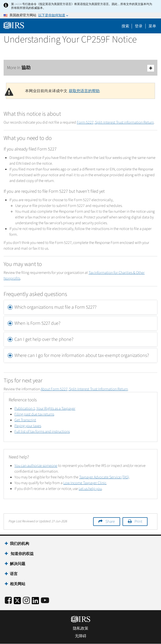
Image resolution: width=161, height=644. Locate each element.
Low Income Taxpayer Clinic (85, 483)
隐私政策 (81, 628)
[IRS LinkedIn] (35, 602)
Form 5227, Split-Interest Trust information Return (115, 122)
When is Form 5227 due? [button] (37, 323)
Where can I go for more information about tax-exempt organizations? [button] (82, 355)
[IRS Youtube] (45, 601)
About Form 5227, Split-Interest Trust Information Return (84, 389)
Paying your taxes (28, 426)
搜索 (125, 26)
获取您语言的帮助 (84, 91)
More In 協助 (80, 68)
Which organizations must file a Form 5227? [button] (55, 307)
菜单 (152, 26)
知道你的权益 (22, 554)
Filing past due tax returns (34, 414)
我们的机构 (19, 544)
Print (138, 522)
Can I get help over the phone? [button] (44, 339)
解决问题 (18, 564)
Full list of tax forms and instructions (42, 432)
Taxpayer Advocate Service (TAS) (104, 477)
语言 (14, 574)
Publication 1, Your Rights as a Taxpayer (45, 409)
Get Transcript (25, 420)
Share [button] (110, 522)
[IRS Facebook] (8, 601)
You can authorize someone (36, 466)
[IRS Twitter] (17, 602)
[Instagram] (26, 601)
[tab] (80, 307)
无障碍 (81, 636)
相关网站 (18, 584)
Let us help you (90, 489)
